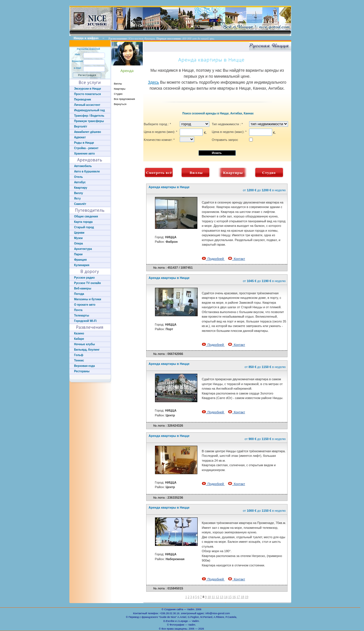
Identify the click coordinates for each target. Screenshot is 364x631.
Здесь (153, 82)
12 (217, 597)
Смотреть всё (159, 173)
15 (230, 597)
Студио (118, 94)
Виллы (118, 84)
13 (222, 597)
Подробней (213, 259)
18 (242, 597)
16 (234, 597)
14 (226, 597)
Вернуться (120, 104)
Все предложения (125, 99)
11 (213, 597)
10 (209, 597)
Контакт (237, 259)
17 (238, 597)
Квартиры (120, 89)
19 (247, 597)
